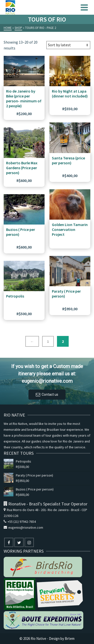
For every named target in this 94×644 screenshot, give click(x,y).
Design (54, 638)
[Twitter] (19, 542)
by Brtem (67, 638)
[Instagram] (29, 542)
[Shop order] (68, 45)
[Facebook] (9, 542)
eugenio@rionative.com (23, 527)
